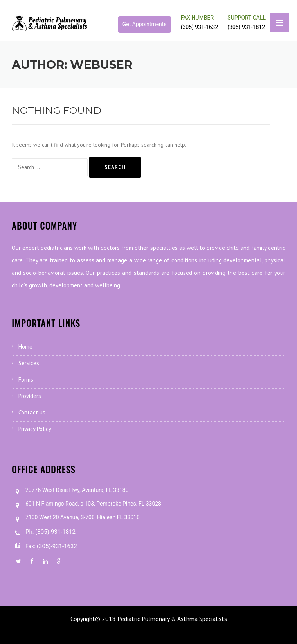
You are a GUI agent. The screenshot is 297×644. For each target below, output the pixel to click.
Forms (26, 379)
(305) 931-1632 (200, 27)
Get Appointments (145, 24)
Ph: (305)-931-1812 (50, 532)
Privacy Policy (35, 429)
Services (29, 363)
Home (25, 347)
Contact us (32, 412)
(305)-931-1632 (57, 546)
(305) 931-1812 (246, 27)
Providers (30, 396)
